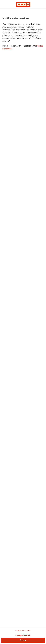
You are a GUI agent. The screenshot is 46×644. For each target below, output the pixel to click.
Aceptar (23, 640)
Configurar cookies (23, 636)
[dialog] (23, 322)
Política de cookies (23, 631)
